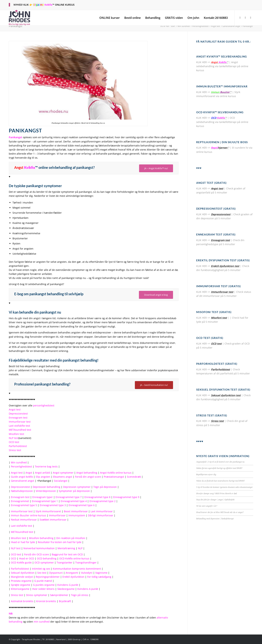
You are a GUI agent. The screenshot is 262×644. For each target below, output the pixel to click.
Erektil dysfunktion (73, 577)
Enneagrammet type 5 (24, 505)
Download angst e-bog (156, 295)
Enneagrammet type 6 (82, 505)
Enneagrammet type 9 (126, 497)
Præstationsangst (114, 477)
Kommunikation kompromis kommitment (77, 569)
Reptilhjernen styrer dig (206, 474)
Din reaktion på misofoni (71, 538)
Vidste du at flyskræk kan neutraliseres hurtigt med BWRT (220, 481)
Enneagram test (18, 418)
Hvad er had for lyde (23, 542)
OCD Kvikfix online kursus (74, 558)
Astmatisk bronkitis (22, 601)
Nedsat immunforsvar (24, 520)
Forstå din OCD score (36, 554)
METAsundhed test (20, 430)
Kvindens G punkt (68, 585)
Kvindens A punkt (88, 589)
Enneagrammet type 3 (53, 505)
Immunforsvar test (20, 422)
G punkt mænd (43, 581)
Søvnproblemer (59, 595)
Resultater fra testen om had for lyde (60, 542)
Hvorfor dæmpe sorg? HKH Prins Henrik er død (217, 493)
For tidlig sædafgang (99, 577)
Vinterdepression (46, 491)
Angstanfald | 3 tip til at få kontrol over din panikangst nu (220, 462)
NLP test (14, 438)
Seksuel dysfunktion (23, 573)
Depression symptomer (77, 487)
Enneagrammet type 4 (74, 501)
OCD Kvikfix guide (21, 562)
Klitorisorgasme (20, 589)
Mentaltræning (66, 548)
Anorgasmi (72, 573)
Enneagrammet (20, 501)
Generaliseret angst (23, 481)
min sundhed (42, 622)
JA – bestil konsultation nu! (154, 385)
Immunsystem (77, 515)
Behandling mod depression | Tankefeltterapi (215, 519)
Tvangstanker (65, 562)
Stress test (15, 450)
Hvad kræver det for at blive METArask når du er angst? (220, 512)
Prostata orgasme (21, 581)
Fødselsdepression (22, 491)
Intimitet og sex (41, 569)
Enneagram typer (43, 497)
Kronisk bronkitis (46, 601)
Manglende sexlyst (22, 577)
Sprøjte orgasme (21, 585)
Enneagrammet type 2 (103, 501)
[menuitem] (110, 18)
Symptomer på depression (74, 491)
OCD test (14, 442)
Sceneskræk (134, 477)
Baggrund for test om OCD (67, 554)
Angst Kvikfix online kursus (116, 473)
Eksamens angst (63, 477)
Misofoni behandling (41, 538)
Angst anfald (42, 473)
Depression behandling (47, 487)
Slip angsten (43, 477)
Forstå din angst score (88, 477)
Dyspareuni (56, 573)
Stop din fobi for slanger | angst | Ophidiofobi (215, 500)
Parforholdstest (18, 446)
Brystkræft (65, 601)
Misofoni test (16, 434)
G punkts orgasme (44, 585)
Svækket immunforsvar (53, 520)
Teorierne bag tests (46, 466)
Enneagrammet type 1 (45, 501)
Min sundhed (19, 462)
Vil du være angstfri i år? (207, 506)
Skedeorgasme (66, 589)
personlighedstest (44, 405)
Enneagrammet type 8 (97, 497)
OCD (14, 558)
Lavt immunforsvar (102, 511)
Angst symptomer (63, 473)
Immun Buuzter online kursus (28, 515)
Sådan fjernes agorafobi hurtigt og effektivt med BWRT (219, 468)
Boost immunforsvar (76, 511)
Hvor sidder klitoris (43, 589)
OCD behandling (47, 558)
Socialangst (61, 481)
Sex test (42, 573)
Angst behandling (87, 473)
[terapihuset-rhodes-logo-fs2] (19, 18)
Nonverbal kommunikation (39, 548)
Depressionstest (18, 414)
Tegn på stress (80, 595)
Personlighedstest (21, 466)
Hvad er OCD (27, 558)
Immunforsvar (57, 515)
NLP (80, 548)
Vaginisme (101, 573)
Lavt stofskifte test (19, 426)
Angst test (15, 409)
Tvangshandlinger (86, 562)
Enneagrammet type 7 (69, 497)
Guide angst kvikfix (22, 477)
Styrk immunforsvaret (48, 511)
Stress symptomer (37, 595)
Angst (29, 473)
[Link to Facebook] (240, 18)
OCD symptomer (44, 562)
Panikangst (16, 26)
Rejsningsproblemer (48, 577)
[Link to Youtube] (251, 18)
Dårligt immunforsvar (101, 515)
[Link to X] (245, 18)
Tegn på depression (105, 487)
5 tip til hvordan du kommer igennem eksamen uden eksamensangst (224, 487)
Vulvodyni (87, 573)
